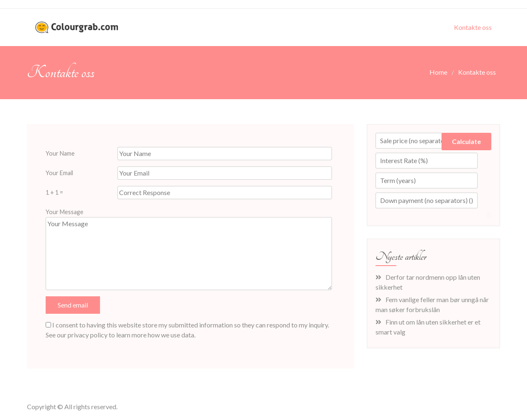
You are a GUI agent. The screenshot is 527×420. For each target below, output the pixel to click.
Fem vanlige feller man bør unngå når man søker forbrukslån (432, 304)
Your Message (65, 212)
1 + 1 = (54, 192)
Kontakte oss (473, 27)
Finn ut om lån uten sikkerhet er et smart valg (428, 327)
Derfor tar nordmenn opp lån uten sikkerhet (428, 282)
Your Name (60, 153)
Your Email (59, 173)
